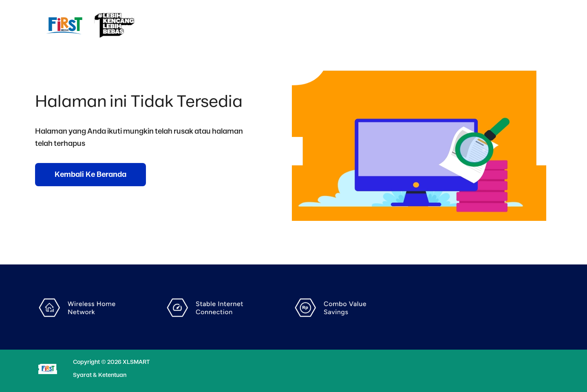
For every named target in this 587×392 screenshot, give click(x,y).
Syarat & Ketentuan (100, 375)
